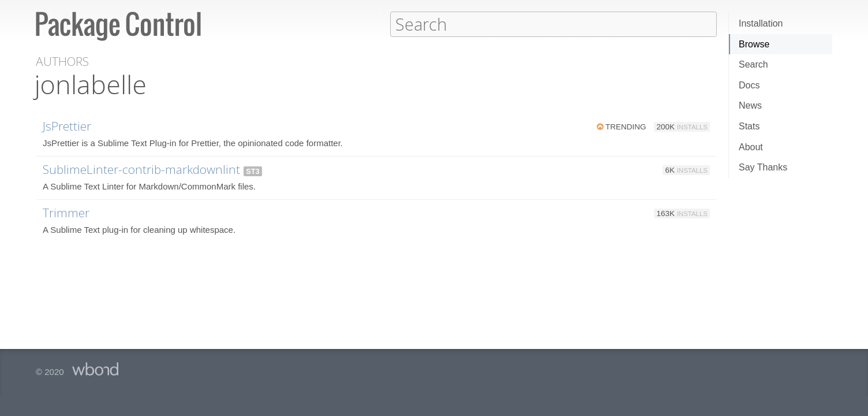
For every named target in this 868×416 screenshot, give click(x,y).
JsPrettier (67, 125)
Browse (754, 44)
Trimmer (66, 212)
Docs (749, 85)
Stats (749, 126)
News (750, 105)
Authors (62, 61)
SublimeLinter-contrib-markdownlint (141, 169)
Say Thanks (763, 167)
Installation (761, 23)
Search (753, 64)
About (751, 147)
